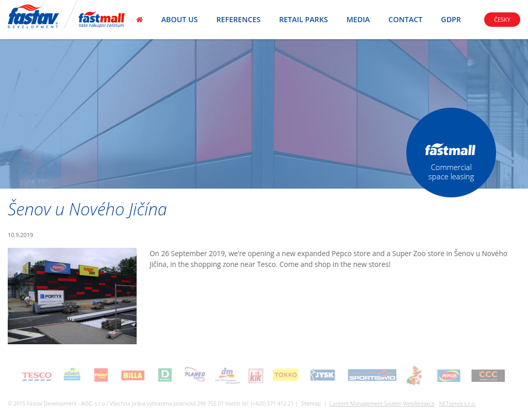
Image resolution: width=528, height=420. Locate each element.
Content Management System (365, 404)
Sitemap (311, 404)
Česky (502, 19)
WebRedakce (419, 404)
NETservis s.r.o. (457, 404)
